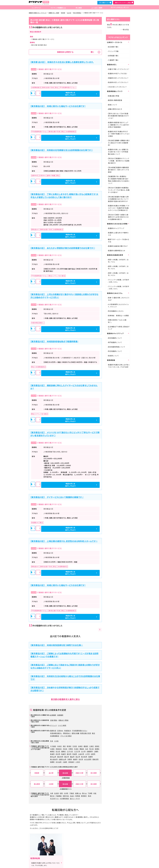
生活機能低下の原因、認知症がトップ (119, 328)
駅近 (93, 733)
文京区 (75, 746)
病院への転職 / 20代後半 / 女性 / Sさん (118, 267)
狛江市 (78, 757)
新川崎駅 (94, 773)
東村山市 (53, 757)
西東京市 (96, 759)
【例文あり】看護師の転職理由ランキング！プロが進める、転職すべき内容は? (119, 190)
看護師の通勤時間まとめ (117, 251)
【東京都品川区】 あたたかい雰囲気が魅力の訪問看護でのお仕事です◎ (63, 248)
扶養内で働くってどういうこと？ (119, 69)
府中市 (58, 754)
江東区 (92, 746)
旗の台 (52, 796)
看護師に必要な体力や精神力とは (118, 234)
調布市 (69, 754)
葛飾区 (64, 751)
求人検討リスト (104, 3)
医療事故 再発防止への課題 (118, 316)
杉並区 (76, 749)
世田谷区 (59, 749)
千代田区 (53, 746)
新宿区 (69, 746)
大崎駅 (51, 784)
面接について (113, 105)
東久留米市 (54, 759)
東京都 (63, 13)
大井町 (66, 793)
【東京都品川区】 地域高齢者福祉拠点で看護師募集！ (54, 341)
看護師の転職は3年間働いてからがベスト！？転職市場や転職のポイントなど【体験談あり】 (119, 208)
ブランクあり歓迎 (66, 736)
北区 (87, 749)
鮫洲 (90, 796)
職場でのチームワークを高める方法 (119, 241)
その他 (56, 741)
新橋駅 (37, 773)
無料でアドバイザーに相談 (123, 3)
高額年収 (53, 731)
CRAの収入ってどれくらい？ (117, 87)
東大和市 (84, 757)
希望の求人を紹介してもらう (89, 94)
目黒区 (97, 746)
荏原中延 (66, 796)
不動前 (72, 793)
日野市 (93, 754)
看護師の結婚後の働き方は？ (118, 246)
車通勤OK (68, 731)
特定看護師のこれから (116, 311)
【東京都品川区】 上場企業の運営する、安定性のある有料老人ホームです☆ (64, 541)
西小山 (84, 793)
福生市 (72, 757)
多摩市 (70, 759)
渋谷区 (65, 749)
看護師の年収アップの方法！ (118, 73)
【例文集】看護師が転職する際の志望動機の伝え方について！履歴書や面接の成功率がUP (118, 199)
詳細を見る (66, 94)
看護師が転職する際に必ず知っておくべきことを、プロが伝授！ (119, 366)
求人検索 (78, 7)
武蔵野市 (90, 751)
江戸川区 (70, 751)
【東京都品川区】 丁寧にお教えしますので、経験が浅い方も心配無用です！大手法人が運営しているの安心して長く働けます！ (64, 196)
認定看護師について (115, 338)
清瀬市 (91, 757)
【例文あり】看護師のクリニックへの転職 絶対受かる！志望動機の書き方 (119, 161)
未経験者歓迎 (55, 736)
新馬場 (78, 796)
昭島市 (64, 754)
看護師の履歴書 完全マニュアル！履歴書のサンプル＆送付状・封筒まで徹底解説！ (119, 125)
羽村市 (81, 759)
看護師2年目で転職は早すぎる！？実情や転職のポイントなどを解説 (119, 134)
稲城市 (75, 759)
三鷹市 (96, 751)
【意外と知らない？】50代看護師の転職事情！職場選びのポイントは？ (119, 116)
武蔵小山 (78, 793)
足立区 (58, 751)
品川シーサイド (75, 799)
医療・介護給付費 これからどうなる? (119, 299)
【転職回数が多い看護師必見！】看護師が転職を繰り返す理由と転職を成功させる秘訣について (119, 180)
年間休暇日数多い (56, 733)
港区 (64, 746)
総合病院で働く (113, 47)
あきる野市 (88, 759)
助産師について (113, 356)
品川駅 (51, 773)
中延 (95, 793)
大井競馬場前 (64, 799)
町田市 (75, 754)
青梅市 (52, 754)
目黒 (61, 793)
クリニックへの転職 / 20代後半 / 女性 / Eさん (119, 281)
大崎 (52, 793)
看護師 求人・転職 (54, 13)
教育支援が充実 (86, 733)
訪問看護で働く (113, 56)
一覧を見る (125, 30)
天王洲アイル (54, 799)
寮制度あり (67, 733)
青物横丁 (84, 796)
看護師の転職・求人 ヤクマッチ (38, 13)
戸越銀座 (59, 796)
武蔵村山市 (63, 759)
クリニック (53, 725)
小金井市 (81, 754)
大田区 (52, 749)
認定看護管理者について (117, 347)
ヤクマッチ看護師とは (58, 7)
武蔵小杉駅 (79, 773)
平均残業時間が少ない (80, 731)
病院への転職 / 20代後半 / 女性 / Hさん (118, 274)
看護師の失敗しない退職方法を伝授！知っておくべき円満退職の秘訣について (118, 152)
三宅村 (78, 762)
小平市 (87, 754)
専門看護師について (115, 342)
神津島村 (71, 762)
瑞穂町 (52, 762)
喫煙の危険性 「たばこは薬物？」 (117, 321)
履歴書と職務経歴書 (115, 100)
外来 (52, 741)
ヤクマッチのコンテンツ (119, 7)
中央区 (59, 746)
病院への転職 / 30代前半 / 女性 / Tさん (118, 261)
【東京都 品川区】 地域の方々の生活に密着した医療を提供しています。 (62, 62)
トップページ (36, 7)
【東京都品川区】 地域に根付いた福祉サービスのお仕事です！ (58, 106)
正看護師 (53, 715)
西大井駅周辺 (77, 13)
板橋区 (97, 749)
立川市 (83, 751)
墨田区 (86, 746)
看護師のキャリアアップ (116, 228)
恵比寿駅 (37, 784)
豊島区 (82, 749)
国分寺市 (60, 757)
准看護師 (60, 715)
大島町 (65, 762)
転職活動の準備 (114, 96)
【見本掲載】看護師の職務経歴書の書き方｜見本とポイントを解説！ (118, 170)
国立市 (67, 757)
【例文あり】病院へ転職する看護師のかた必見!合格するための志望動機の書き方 (118, 217)
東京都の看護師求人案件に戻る (65, 699)
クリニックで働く (114, 51)
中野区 (71, 749)
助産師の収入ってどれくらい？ (118, 82)
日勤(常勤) (54, 720)
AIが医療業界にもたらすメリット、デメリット (118, 306)
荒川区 (92, 749)
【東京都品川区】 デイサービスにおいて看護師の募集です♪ (57, 497)
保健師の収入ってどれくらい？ (118, 78)
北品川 (72, 796)
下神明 (90, 793)
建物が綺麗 (75, 733)
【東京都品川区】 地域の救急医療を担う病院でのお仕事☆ (57, 645)
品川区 (69, 13)
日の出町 (59, 762)
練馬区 (52, 751)
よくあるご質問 (95, 7)
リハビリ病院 (62, 725)
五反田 (56, 793)
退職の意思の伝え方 (115, 109)
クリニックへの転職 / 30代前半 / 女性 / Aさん (119, 288)
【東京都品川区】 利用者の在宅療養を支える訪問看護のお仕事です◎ (62, 150)
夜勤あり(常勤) (63, 720)
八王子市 (77, 751)
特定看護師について (115, 351)
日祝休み (60, 731)
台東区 (80, 746)
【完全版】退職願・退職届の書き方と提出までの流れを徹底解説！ (119, 143)
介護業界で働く (113, 60)
